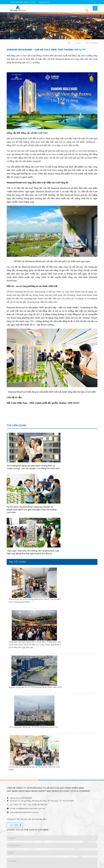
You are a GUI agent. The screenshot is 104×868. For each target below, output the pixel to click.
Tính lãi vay (16, 824)
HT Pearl (32, 844)
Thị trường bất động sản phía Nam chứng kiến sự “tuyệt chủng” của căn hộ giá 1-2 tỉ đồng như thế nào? (27, 468)
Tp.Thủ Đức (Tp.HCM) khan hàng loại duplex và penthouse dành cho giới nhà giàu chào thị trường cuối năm (76, 468)
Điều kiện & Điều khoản (52, 855)
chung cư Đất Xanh (80, 838)
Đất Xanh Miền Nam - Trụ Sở (23, 2)
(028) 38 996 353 (40, 728)
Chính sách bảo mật (52, 858)
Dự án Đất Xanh (15, 838)
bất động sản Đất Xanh (46, 838)
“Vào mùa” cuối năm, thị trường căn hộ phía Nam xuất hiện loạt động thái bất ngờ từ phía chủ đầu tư (28, 512)
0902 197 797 (20, 728)
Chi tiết (14, 749)
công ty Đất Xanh (51, 841)
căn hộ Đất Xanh (22, 841)
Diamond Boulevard (55, 844)
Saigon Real (44, 2)
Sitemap (52, 862)
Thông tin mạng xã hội (21, 802)
